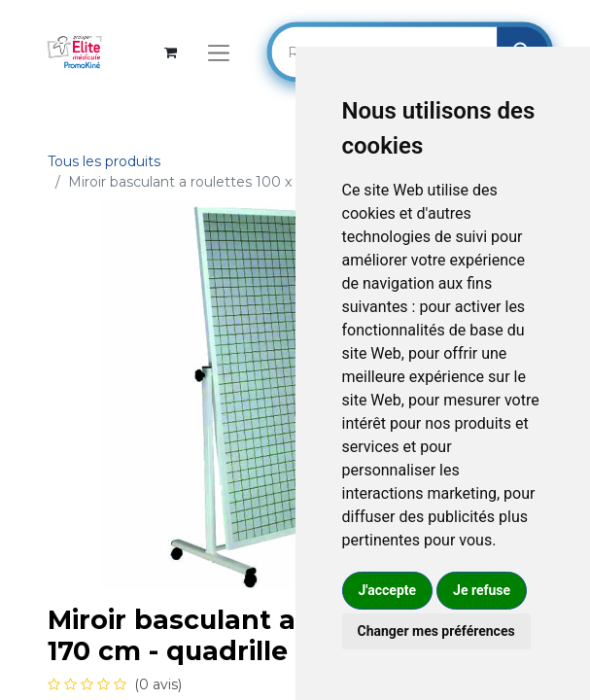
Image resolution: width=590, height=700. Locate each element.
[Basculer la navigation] (218, 52)
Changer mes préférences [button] (436, 631)
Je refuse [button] (482, 590)
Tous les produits (104, 161)
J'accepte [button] (388, 590)
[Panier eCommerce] (171, 52)
